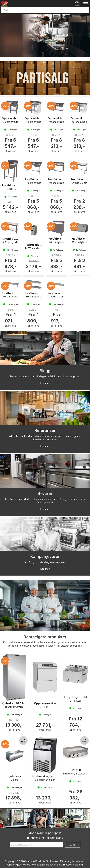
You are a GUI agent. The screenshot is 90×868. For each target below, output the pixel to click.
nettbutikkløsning (40, 865)
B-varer (45, 493)
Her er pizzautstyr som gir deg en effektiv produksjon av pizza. (45, 376)
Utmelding (57, 838)
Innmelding (37, 838)
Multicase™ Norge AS (72, 865)
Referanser (45, 430)
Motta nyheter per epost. (45, 833)
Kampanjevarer (45, 556)
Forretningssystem (17, 865)
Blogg (45, 371)
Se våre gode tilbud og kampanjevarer (45, 562)
